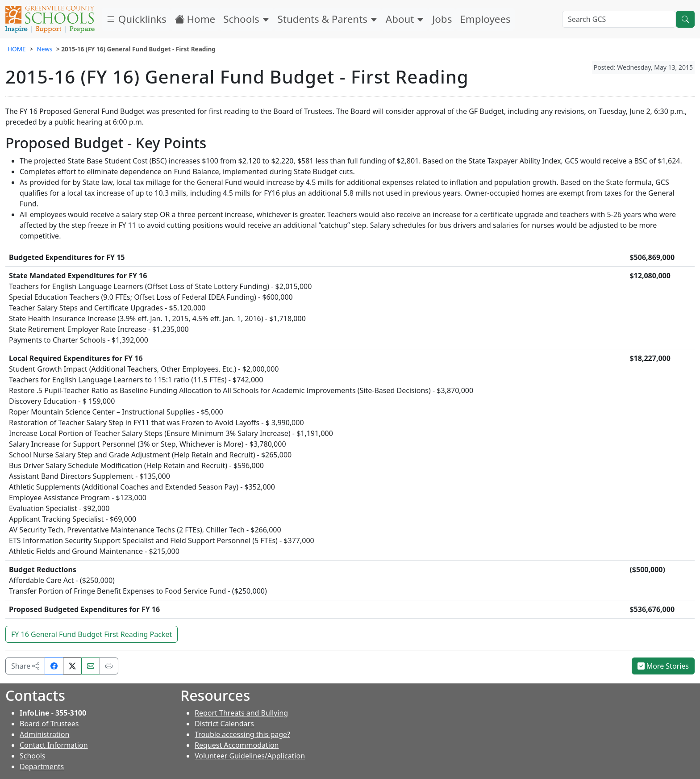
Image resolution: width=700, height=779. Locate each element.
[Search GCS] (619, 19)
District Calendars (224, 724)
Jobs (442, 19)
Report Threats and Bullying (241, 713)
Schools (246, 19)
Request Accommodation (237, 745)
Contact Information (54, 745)
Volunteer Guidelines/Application (250, 756)
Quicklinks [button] (136, 19)
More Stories (663, 666)
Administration (44, 734)
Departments (42, 766)
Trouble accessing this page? (242, 734)
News (44, 49)
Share (25, 666)
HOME (17, 49)
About (405, 19)
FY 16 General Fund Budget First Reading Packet (92, 634)
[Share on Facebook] (54, 666)
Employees (485, 19)
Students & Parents (328, 19)
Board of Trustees (49, 724)
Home (195, 19)
